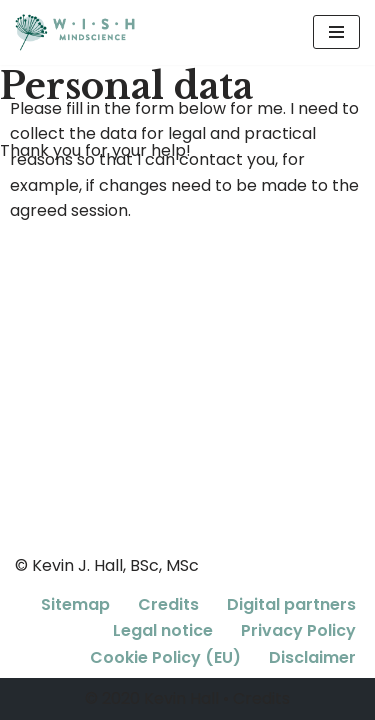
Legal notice (163, 630)
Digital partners (291, 604)
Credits (168, 604)
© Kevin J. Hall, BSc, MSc (107, 565)
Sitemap (75, 604)
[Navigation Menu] (336, 32)
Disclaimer (312, 657)
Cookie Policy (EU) (165, 657)
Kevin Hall (181, 698)
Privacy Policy (298, 630)
